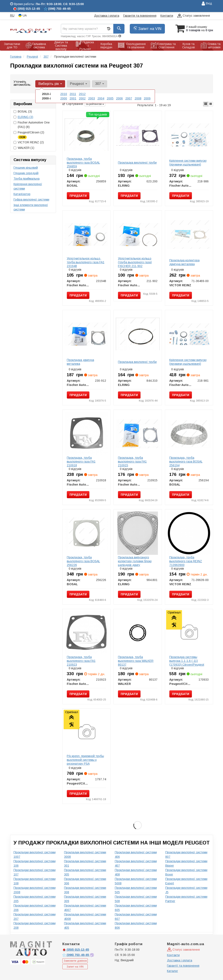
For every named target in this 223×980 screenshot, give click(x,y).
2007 (129, 98)
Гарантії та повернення (183, 966)
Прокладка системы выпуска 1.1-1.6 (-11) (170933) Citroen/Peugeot (187, 661)
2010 (64, 94)
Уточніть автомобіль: (22, 83)
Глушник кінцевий (26, 168)
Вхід (207, 4)
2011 (73, 94)
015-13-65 (76, 950)
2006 (119, 98)
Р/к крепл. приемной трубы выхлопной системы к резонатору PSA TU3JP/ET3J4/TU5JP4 (85, 762)
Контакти (167, 16)
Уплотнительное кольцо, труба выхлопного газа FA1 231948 (86, 262)
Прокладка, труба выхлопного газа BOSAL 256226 (83, 561)
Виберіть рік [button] (50, 84)
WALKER (24, 148)
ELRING (25, 117)
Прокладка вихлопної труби (137, 163)
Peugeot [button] (79, 84)
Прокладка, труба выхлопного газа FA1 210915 (132, 461)
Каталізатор (22, 194)
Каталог (172, 971)
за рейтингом (95, 104)
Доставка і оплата (107, 16)
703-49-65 (76, 955)
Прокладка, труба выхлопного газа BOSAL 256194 (186, 461)
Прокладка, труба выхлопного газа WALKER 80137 (136, 661)
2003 (92, 98)
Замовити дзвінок (75, 961)
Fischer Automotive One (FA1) (32, 125)
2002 (82, 98)
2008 (138, 98)
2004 (101, 98)
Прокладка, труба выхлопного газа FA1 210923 (81, 661)
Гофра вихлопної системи (31, 200)
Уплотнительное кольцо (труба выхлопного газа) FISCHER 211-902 (135, 262)
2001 (73, 98)
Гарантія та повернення (140, 16)
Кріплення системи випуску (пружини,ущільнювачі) (188, 163)
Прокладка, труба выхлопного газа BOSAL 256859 (83, 163)
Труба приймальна (27, 179)
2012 (82, 94)
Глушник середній (26, 173)
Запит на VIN (147, 29)
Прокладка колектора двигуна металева (184, 262)
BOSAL (23, 111)
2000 (64, 98)
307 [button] (100, 84)
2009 (147, 98)
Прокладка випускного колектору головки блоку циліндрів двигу (135, 561)
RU (12, 15)
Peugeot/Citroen (29, 135)
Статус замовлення (194, 16)
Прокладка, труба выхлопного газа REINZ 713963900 (186, 561)
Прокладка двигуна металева (80, 362)
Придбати (78, 196)
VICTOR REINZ (29, 142)
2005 (110, 98)
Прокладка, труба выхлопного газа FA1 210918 (81, 461)
